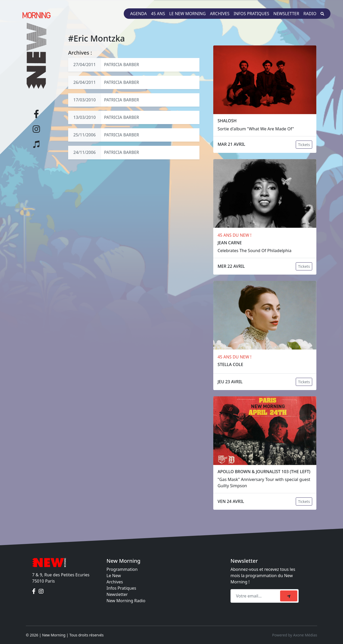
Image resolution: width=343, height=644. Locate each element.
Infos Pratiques (121, 588)
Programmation (122, 569)
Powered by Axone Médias (295, 635)
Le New (114, 576)
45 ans (158, 14)
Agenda (138, 14)
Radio (310, 14)
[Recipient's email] (256, 596)
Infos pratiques (251, 14)
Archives (220, 14)
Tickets (304, 145)
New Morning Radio (126, 601)
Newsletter (286, 14)
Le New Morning (187, 14)
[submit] (289, 596)
